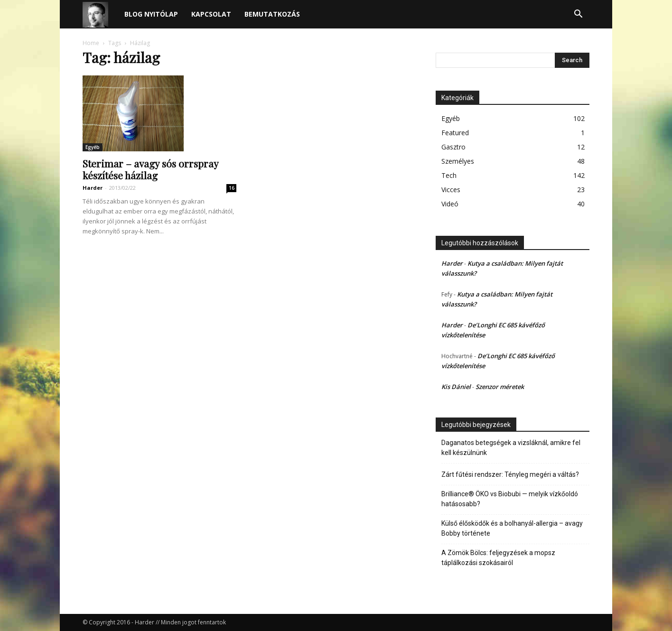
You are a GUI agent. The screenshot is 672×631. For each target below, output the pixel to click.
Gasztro (453, 147)
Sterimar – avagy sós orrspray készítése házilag (150, 169)
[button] (578, 15)
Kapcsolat (211, 14)
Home (91, 43)
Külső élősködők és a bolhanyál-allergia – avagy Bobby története (512, 528)
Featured (455, 133)
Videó (450, 204)
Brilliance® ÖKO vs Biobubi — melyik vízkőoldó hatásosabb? (510, 499)
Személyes (458, 161)
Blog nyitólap (151, 14)
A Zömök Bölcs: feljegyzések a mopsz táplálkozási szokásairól (498, 558)
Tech (449, 175)
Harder (93, 188)
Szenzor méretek (500, 387)
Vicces (451, 190)
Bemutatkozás (272, 14)
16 (232, 188)
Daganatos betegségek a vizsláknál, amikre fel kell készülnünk (511, 448)
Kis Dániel (456, 387)
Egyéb (93, 147)
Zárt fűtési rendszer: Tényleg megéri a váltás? (510, 474)
